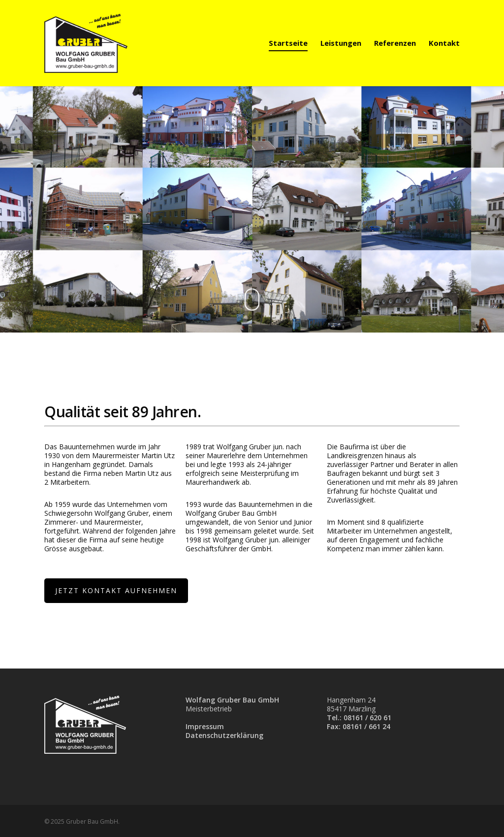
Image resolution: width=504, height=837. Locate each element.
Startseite (288, 43)
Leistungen (341, 43)
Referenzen (395, 43)
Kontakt (444, 43)
